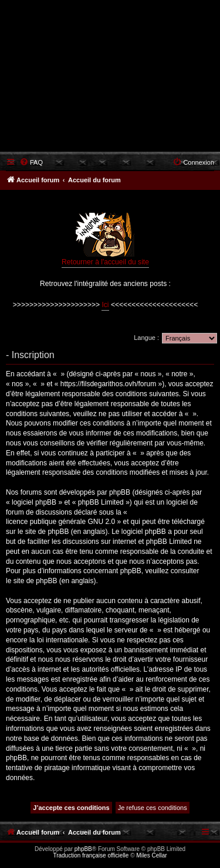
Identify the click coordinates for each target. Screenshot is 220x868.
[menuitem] (31, 162)
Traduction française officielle (91, 855)
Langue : (146, 338)
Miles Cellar (151, 855)
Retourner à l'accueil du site (105, 239)
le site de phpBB (43, 532)
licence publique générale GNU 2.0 (60, 522)
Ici (105, 305)
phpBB (83, 849)
